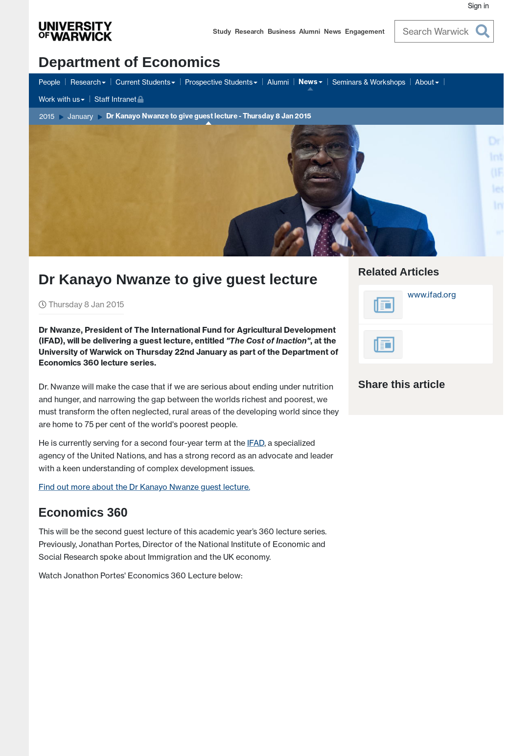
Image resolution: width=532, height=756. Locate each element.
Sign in (478, 6)
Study (222, 31)
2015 (47, 116)
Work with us (59, 99)
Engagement (365, 31)
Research (249, 31)
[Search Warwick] (444, 31)
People (49, 82)
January (80, 116)
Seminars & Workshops (369, 82)
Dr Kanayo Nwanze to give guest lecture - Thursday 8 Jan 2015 (209, 116)
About (425, 82)
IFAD (256, 443)
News (333, 31)
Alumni (310, 31)
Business (282, 31)
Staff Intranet (119, 98)
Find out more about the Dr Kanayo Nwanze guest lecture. (144, 487)
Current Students (143, 82)
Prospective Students (219, 82)
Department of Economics (130, 62)
